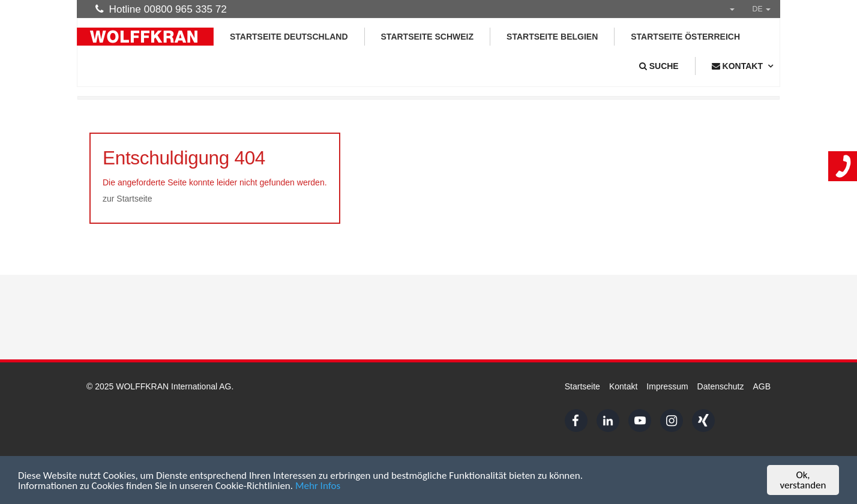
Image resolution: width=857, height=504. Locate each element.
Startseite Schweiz (428, 37)
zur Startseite (127, 199)
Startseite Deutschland (289, 37)
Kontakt (623, 386)
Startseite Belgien (552, 37)
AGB (762, 386)
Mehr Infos (318, 486)
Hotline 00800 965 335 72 (161, 9)
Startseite (582, 386)
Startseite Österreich (685, 37)
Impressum (667, 386)
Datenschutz (721, 386)
